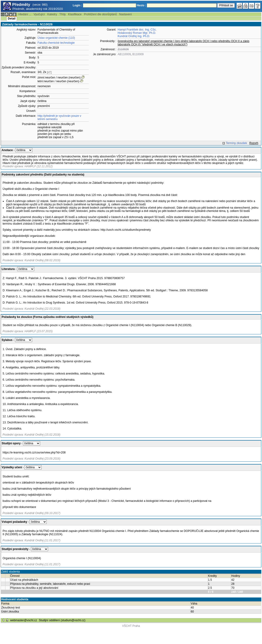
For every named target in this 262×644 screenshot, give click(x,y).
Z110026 (123, 49)
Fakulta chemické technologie (56, 43)
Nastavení (126, 14)
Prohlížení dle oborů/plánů (100, 14)
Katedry (52, 14)
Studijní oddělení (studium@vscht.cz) (62, 620)
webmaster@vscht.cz (23, 620)
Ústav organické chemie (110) (56, 38)
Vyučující (39, 14)
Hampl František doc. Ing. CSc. (137, 30)
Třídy (63, 14)
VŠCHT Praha (131, 626)
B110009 (138, 54)
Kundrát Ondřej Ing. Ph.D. (134, 36)
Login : (77, 5)
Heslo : (141, 5)
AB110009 (124, 54)
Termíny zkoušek (236, 143)
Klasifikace (75, 14)
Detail (12, 19)
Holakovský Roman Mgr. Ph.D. (137, 33)
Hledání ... (25, 14)
